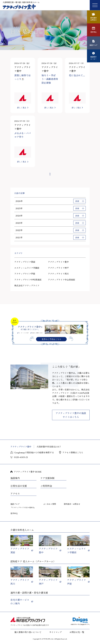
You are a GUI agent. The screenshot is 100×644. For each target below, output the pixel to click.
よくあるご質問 (50, 504)
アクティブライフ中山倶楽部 (61, 280)
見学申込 (14, 513)
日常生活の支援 (19, 486)
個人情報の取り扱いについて (28, 632)
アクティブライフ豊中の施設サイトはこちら (71, 415)
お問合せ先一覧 (77, 632)
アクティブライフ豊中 (58, 262)
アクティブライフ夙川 (58, 274)
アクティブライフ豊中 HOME (28, 472)
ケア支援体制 (47, 478)
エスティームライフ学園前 (27, 268)
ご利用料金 (46, 486)
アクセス (15, 494)
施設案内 (15, 478)
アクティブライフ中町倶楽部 (28, 280)
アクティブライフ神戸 (58, 268)
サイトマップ (55, 632)
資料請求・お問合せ (72, 504)
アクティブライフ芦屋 (25, 274)
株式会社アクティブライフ (27, 285)
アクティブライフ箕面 (25, 262)
